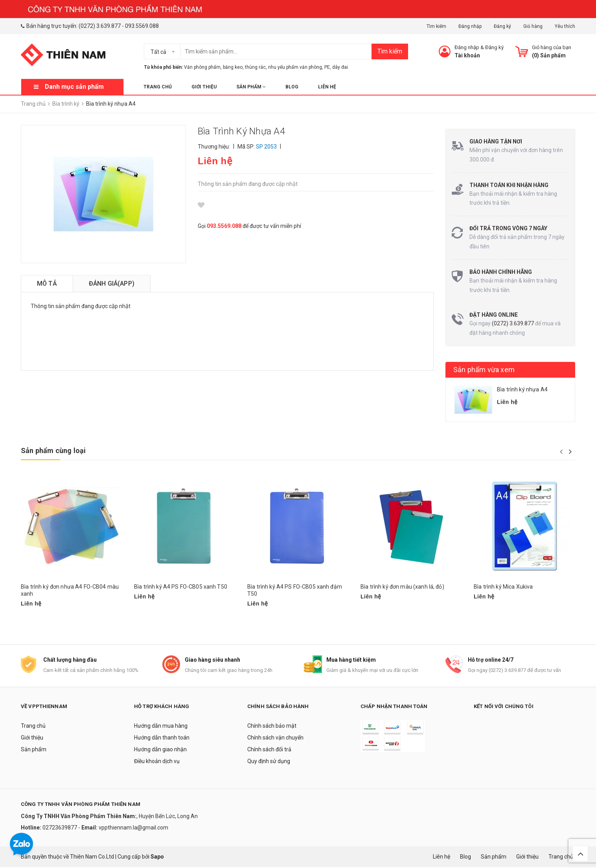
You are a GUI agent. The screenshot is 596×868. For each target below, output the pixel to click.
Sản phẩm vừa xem (484, 370)
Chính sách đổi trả (269, 750)
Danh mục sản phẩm (74, 87)
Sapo (157, 857)
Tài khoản (467, 55)
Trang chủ (158, 87)
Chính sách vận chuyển (275, 738)
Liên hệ (327, 87)
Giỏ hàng (533, 26)
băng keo (233, 67)
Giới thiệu (204, 87)
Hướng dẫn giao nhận (160, 750)
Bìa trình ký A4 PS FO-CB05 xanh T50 (181, 587)
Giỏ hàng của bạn (552, 47)
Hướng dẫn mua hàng (161, 727)
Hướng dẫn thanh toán (162, 738)
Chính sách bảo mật (272, 727)
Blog (292, 87)
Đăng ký (502, 26)
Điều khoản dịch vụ (157, 762)
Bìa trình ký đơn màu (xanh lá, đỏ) (402, 587)
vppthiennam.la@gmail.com (133, 828)
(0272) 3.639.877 (100, 26)
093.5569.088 (142, 26)
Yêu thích (565, 26)
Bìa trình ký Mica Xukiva (503, 587)
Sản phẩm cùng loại (53, 451)
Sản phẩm (251, 87)
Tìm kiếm (436, 26)
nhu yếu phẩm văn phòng (295, 67)
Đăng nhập (470, 26)
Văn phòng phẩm (202, 67)
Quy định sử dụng (269, 762)
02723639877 (60, 828)
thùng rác (255, 67)
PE (327, 67)
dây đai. (341, 67)
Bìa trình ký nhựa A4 (522, 389)
